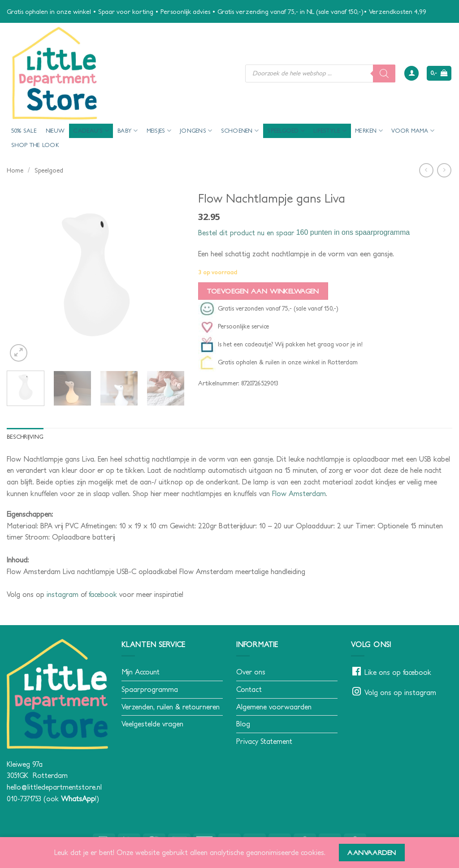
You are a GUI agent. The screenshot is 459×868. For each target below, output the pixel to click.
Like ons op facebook (398, 673)
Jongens (196, 131)
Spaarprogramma (150, 689)
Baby (128, 131)
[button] (411, 73)
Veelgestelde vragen (152, 724)
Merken (369, 131)
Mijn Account (141, 672)
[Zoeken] (384, 73)
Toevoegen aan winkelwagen (263, 291)
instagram (63, 594)
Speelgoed (286, 131)
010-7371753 (24, 799)
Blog (243, 724)
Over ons (251, 672)
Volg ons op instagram (400, 692)
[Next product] (426, 170)
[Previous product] (444, 170)
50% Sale (24, 131)
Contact (249, 689)
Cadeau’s (91, 131)
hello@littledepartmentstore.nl (54, 787)
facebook (103, 594)
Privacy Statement (264, 741)
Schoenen (240, 131)
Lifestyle (330, 131)
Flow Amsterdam (299, 493)
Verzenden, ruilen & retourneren (171, 707)
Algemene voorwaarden (274, 707)
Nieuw (55, 131)
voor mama (413, 131)
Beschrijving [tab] (25, 437)
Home (15, 170)
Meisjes (159, 131)
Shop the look (35, 145)
